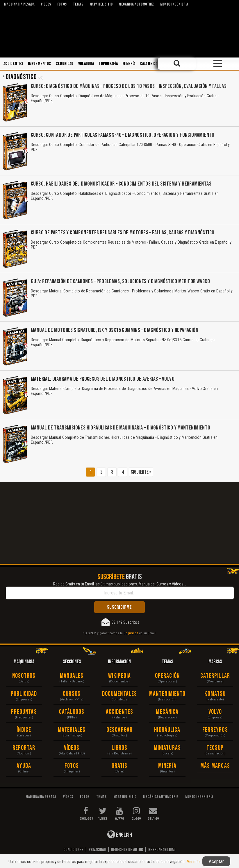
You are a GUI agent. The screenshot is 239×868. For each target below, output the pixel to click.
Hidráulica (167, 730)
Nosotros (24, 676)
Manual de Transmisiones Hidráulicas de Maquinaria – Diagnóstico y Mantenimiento (121, 428)
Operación (167, 676)
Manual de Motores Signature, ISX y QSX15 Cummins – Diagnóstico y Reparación (115, 330)
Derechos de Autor (127, 850)
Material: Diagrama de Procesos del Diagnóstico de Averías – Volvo (103, 379)
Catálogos (72, 712)
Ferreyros (215, 730)
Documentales (119, 694)
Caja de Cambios (154, 64)
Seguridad (65, 64)
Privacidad (97, 850)
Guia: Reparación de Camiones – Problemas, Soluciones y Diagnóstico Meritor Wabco (120, 281)
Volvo (215, 712)
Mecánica (167, 712)
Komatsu (215, 694)
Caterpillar (215, 676)
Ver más (194, 862)
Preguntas (24, 712)
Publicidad (24, 694)
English (120, 834)
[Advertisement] (119, 523)
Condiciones (73, 850)
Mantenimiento (167, 694)
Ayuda (24, 766)
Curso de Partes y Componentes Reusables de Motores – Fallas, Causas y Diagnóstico (123, 233)
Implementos (40, 64)
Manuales (72, 676)
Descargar (119, 730)
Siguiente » (141, 472)
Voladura (86, 64)
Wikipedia (119, 676)
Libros (120, 748)
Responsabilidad (162, 850)
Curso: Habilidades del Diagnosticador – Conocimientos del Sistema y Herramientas (121, 184)
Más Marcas (215, 766)
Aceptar (216, 861)
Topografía (108, 64)
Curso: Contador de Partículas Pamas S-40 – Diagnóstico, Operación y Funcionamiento (123, 135)
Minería (129, 64)
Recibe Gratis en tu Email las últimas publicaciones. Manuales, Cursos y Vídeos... (120, 584)
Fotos (72, 766)
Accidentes (13, 64)
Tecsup (215, 748)
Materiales (72, 730)
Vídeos (72, 748)
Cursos (72, 694)
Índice (24, 730)
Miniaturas (167, 748)
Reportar (24, 748)
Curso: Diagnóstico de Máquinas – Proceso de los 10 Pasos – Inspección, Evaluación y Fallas (129, 86)
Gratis (120, 766)
